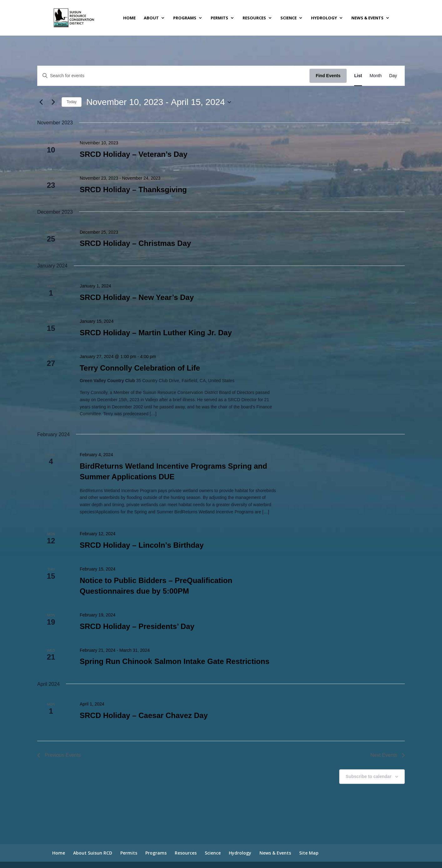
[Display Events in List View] (358, 76)
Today (72, 102)
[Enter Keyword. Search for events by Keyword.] (173, 76)
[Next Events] (53, 102)
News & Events (367, 18)
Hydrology (324, 18)
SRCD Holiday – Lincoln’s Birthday (142, 545)
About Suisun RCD (93, 853)
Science (289, 18)
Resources (254, 18)
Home (129, 18)
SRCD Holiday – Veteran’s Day (134, 154)
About (151, 18)
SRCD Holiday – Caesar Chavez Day (144, 715)
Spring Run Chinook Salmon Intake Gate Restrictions (175, 661)
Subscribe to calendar (369, 776)
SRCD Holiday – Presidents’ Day (137, 626)
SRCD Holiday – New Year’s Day (137, 297)
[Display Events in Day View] (393, 76)
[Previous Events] (41, 102)
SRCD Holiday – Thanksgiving (133, 190)
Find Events (328, 76)
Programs (185, 18)
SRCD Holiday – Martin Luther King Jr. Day (156, 333)
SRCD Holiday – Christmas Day (135, 243)
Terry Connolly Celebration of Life (140, 368)
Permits (219, 18)
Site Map (309, 853)
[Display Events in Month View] (376, 76)
